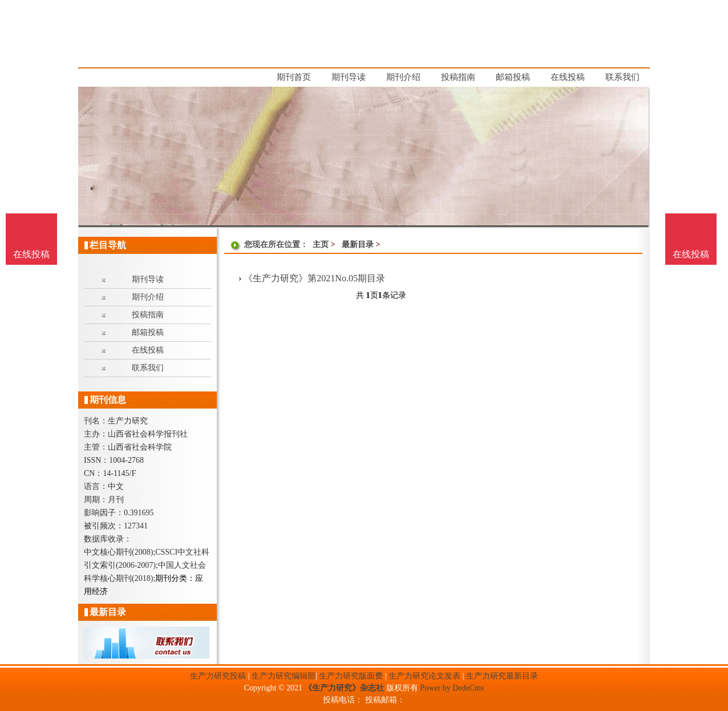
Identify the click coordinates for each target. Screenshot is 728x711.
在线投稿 (691, 254)
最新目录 (358, 245)
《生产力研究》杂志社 (344, 688)
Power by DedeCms (452, 688)
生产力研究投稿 (218, 676)
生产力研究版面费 (351, 676)
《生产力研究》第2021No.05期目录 (314, 278)
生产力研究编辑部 (284, 676)
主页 (321, 245)
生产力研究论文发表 (424, 676)
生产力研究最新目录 (502, 676)
